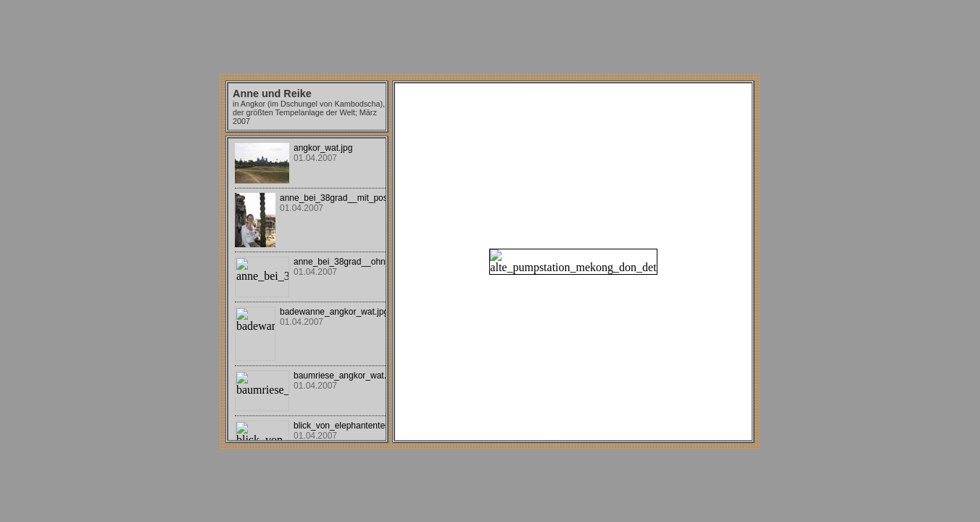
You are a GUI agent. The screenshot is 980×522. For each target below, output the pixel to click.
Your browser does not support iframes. (307, 289)
